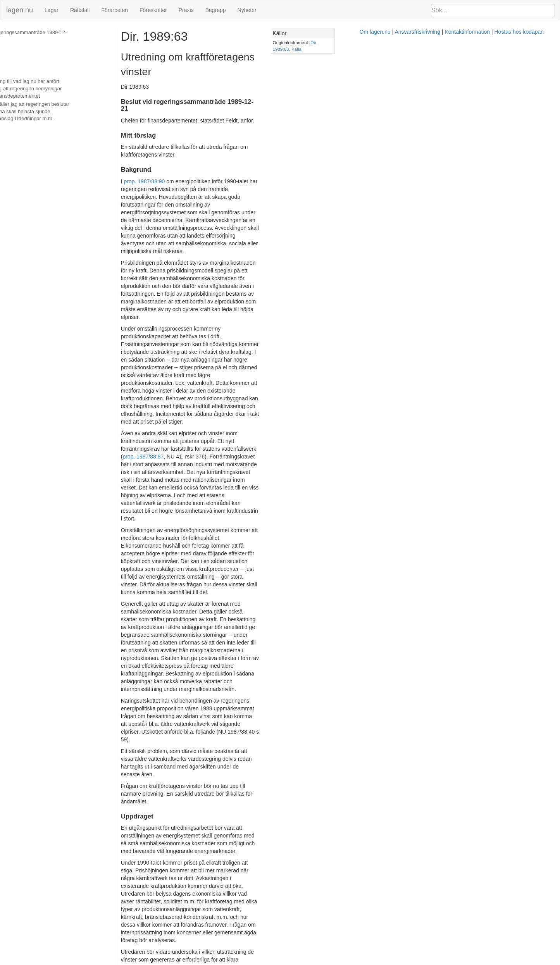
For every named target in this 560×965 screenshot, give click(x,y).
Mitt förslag (17, 41)
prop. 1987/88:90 (172, 152)
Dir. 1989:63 (476, 42)
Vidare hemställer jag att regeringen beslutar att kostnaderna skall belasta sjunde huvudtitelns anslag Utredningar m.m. (64, 104)
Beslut (12, 120)
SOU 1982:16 (167, 705)
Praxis (186, 10)
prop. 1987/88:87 (308, 295)
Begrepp (216, 10)
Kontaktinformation (366, 961)
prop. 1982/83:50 (185, 713)
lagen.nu (20, 10)
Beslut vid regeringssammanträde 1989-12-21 (56, 32)
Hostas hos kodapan (417, 961)
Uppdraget (17, 58)
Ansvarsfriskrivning (316, 961)
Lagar (52, 10)
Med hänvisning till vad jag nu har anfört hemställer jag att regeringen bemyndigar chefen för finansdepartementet (66, 81)
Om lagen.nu (273, 961)
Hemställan (18, 66)
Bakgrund (16, 49)
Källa (496, 42)
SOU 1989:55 (387, 636)
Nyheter (247, 10)
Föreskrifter (153, 10)
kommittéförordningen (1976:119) (299, 870)
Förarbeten (114, 10)
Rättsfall (80, 10)
